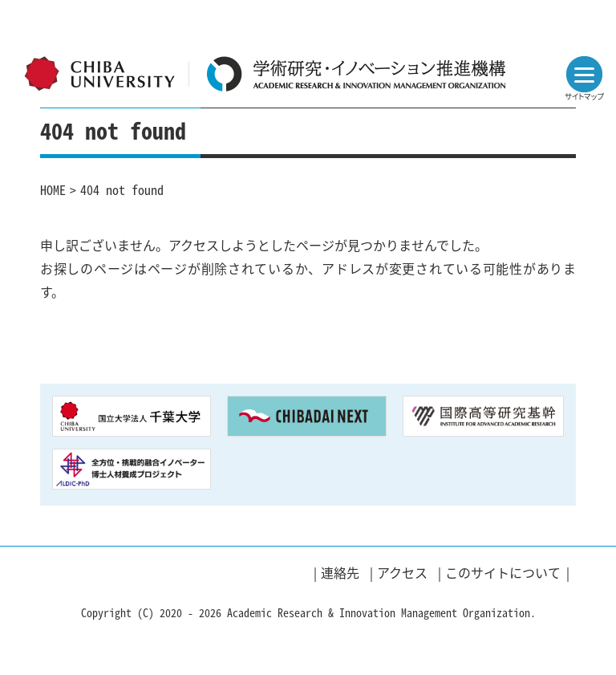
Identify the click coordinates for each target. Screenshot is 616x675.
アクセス (402, 572)
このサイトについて (503, 572)
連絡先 (340, 572)
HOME (53, 189)
